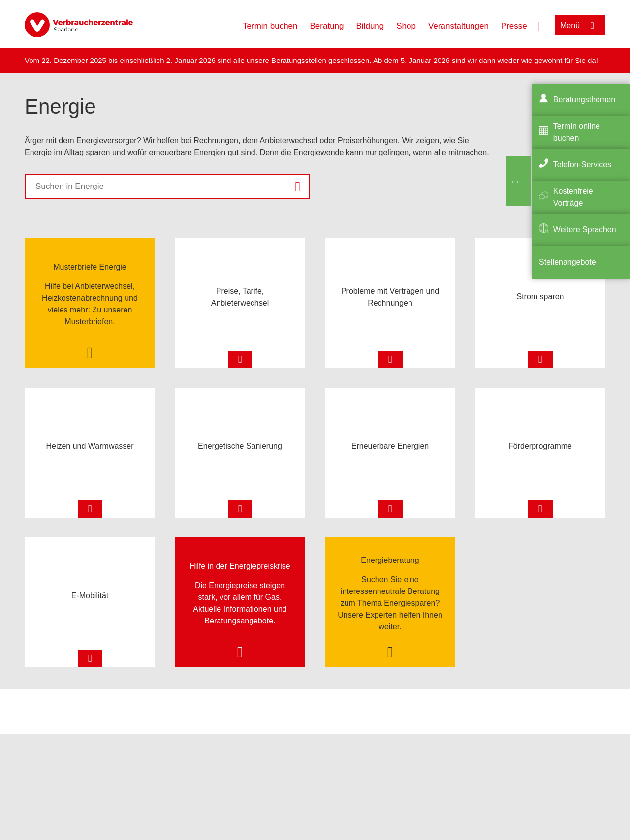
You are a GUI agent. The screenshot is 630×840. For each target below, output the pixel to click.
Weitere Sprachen (585, 230)
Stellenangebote (567, 262)
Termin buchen (270, 26)
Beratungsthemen (584, 100)
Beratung (327, 26)
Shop (406, 26)
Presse (514, 26)
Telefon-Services (582, 165)
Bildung (370, 26)
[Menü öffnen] (580, 25)
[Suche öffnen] (541, 25)
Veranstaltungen (458, 26)
